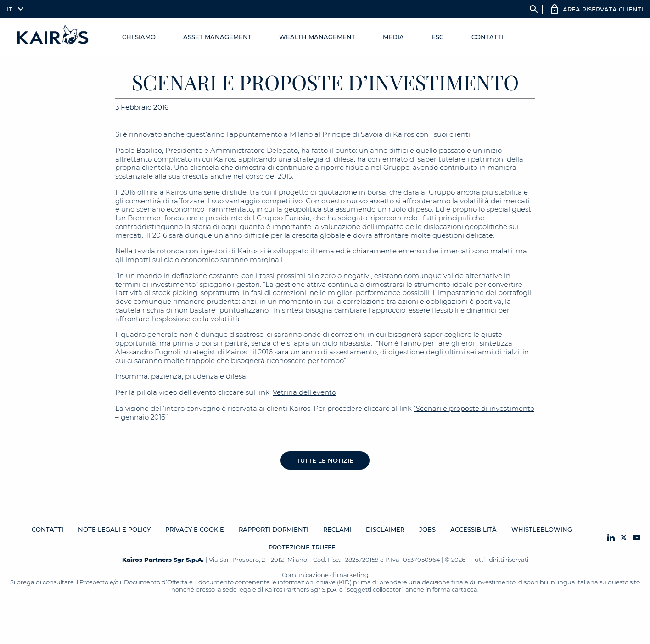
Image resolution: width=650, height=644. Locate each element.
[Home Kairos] (53, 37)
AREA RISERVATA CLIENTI (603, 9)
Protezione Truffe (302, 547)
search (534, 9)
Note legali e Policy (114, 529)
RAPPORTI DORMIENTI (274, 529)
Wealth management (317, 37)
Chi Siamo (139, 37)
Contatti (487, 37)
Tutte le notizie (325, 460)
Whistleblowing (542, 529)
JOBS (427, 529)
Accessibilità (473, 529)
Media (393, 37)
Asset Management (217, 37)
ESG (438, 37)
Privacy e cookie (195, 529)
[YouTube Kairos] (637, 538)
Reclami (337, 529)
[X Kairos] (624, 538)
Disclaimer (385, 529)
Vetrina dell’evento (304, 392)
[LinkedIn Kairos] (611, 538)
